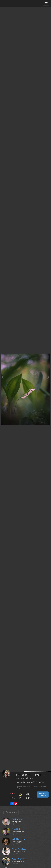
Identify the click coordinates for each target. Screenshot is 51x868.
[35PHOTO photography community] (13, 3)
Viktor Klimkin (17, 829)
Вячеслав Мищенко (25, 778)
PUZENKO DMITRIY (19, 859)
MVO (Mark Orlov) (18, 839)
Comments (11, 812)
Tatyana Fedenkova (19, 849)
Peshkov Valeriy (17, 819)
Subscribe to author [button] (43, 795)
